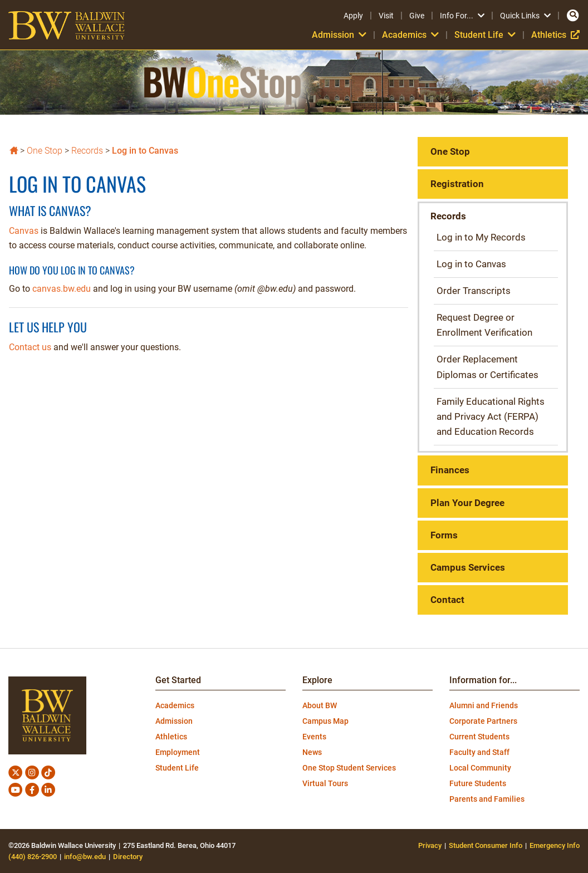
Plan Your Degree (467, 503)
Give (417, 16)
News (312, 752)
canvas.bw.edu (62, 289)
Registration (457, 184)
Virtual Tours (325, 783)
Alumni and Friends (484, 705)
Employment (178, 752)
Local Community (480, 768)
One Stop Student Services (349, 768)
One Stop (45, 151)
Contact (447, 600)
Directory (128, 857)
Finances (450, 470)
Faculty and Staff (479, 752)
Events (314, 737)
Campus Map (325, 721)
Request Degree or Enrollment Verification (484, 325)
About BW (320, 705)
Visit (386, 16)
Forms (444, 535)
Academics (410, 35)
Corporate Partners (483, 721)
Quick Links (525, 16)
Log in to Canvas (145, 151)
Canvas (24, 231)
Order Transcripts (474, 291)
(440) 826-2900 (33, 857)
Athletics (555, 35)
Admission (339, 35)
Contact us (30, 347)
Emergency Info (555, 845)
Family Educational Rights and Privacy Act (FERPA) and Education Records (491, 416)
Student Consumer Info (486, 845)
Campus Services (468, 567)
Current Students (479, 737)
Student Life (485, 35)
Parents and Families (487, 799)
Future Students (478, 783)
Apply (353, 16)
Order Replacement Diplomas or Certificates (487, 367)
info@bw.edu (85, 857)
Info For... (462, 16)
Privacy (430, 845)
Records (87, 151)
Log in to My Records (481, 237)
